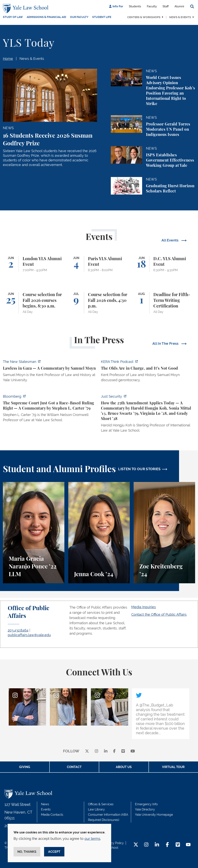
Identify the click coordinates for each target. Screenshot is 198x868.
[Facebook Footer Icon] (167, 845)
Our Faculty (79, 17)
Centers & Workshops (144, 17)
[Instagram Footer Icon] (146, 845)
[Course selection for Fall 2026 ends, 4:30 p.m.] (99, 303)
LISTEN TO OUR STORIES (139, 469)
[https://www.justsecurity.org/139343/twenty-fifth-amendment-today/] (148, 415)
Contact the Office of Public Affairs (159, 614)
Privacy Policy (114, 843)
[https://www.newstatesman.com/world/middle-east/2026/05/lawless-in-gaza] (50, 372)
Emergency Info (146, 804)
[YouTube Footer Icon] (188, 845)
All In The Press (166, 343)
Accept (54, 852)
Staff (166, 6)
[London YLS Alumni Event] (34, 264)
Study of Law (13, 17)
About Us (124, 767)
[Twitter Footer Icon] (136, 845)
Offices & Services (101, 804)
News (45, 804)
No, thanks (27, 852)
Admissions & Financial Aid (46, 17)
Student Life (102, 17)
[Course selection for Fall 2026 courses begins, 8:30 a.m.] (34, 303)
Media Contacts (52, 815)
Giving (25, 767)
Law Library (96, 809)
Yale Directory (145, 809)
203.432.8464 (18, 630)
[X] (87, 751)
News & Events (180, 17)
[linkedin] (106, 751)
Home (8, 59)
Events (46, 809)
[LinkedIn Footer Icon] (157, 845)
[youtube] (133, 751)
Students (135, 6)
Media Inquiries (144, 607)
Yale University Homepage (154, 815)
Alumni (179, 6)
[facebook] (114, 751)
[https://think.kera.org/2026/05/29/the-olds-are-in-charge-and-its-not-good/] (148, 372)
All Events (170, 240)
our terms (92, 839)
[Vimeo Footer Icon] (178, 845)
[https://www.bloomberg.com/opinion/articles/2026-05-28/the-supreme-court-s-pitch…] (50, 409)
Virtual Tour (173, 767)
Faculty (152, 6)
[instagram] (96, 751)
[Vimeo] (123, 751)
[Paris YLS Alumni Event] (99, 264)
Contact (74, 767)
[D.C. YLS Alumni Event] (164, 264)
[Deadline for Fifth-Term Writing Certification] (164, 303)
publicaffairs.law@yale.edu (29, 635)
